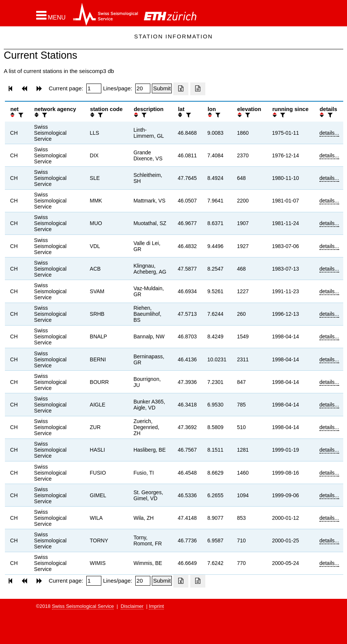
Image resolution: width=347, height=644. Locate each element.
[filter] (20, 115)
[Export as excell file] (181, 89)
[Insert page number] (94, 88)
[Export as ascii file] (198, 89)
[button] (51, 15)
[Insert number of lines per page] (143, 88)
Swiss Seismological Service (83, 606)
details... (329, 133)
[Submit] (162, 88)
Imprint (156, 606)
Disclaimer (132, 606)
